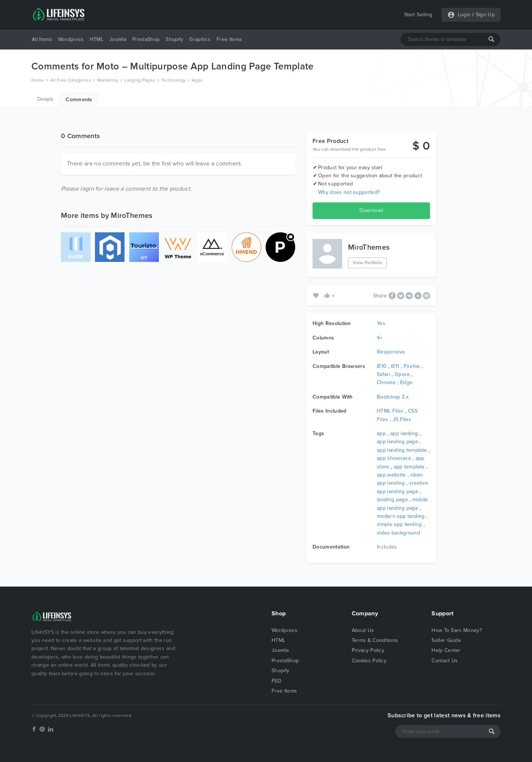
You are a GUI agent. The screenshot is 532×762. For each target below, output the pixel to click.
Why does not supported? (349, 192)
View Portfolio (367, 263)
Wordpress (71, 39)
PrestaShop (146, 39)
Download (371, 210)
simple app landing (399, 524)
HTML (97, 39)
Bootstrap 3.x (393, 397)
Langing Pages (139, 80)
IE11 (395, 366)
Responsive (391, 352)
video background (398, 533)
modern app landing (401, 516)
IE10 (382, 366)
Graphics (200, 39)
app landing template (402, 450)
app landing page (398, 442)
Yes (381, 323)
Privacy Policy (368, 650)
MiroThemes (369, 247)
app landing (404, 433)
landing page (392, 500)
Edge (406, 382)
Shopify (174, 39)
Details (45, 99)
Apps (197, 80)
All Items (42, 39)
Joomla (118, 39)
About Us (363, 630)
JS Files (402, 419)
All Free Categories (71, 80)
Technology (173, 80)
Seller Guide (446, 640)
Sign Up (485, 15)
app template (409, 467)
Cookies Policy (369, 661)
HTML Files (390, 411)
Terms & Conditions (375, 640)
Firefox (412, 366)
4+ (380, 338)
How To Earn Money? (457, 630)
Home (38, 80)
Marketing (108, 80)
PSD (277, 681)
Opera (402, 374)
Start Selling (418, 15)
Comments (79, 100)
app (381, 433)
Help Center (446, 650)
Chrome (386, 382)
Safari (383, 374)
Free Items (229, 39)
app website (391, 475)
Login (464, 15)
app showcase (394, 458)
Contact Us (445, 661)
